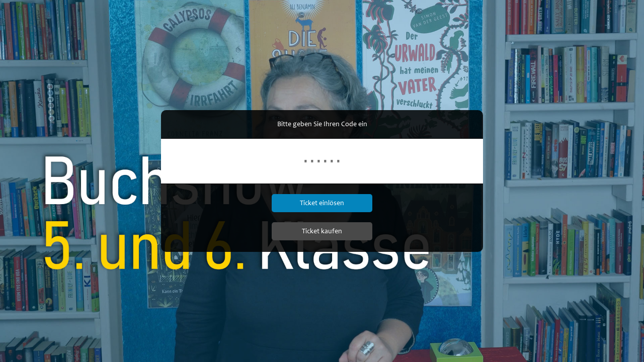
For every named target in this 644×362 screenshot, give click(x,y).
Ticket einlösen (322, 203)
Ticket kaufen (322, 231)
